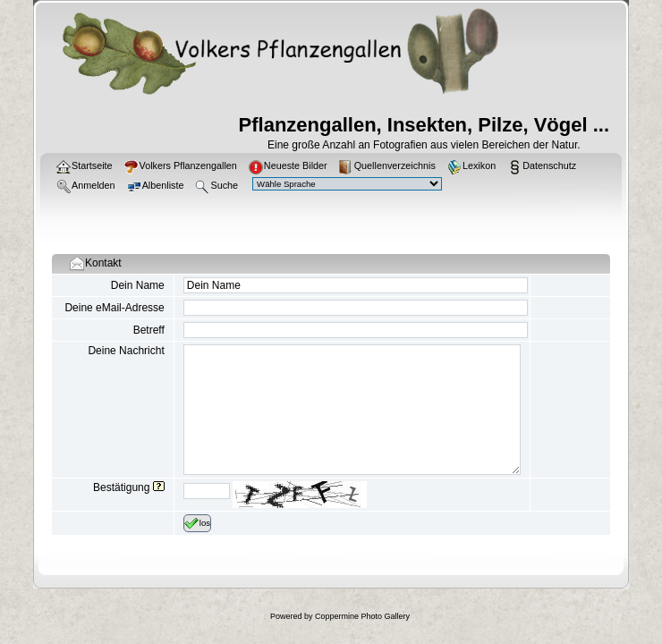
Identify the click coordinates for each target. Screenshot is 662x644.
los (197, 523)
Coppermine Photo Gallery (362, 616)
